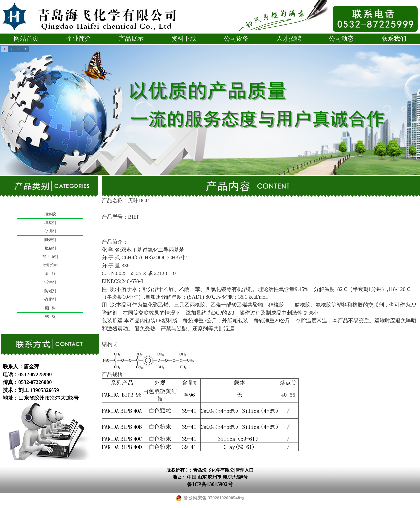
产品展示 (131, 39)
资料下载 (184, 39)
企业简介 (79, 39)
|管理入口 (244, 470)
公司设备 (236, 39)
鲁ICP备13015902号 (210, 484)
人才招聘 (289, 39)
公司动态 (341, 39)
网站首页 (26, 39)
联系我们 (394, 39)
